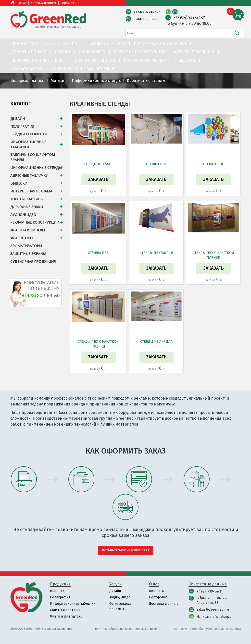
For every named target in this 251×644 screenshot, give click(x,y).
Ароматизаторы (27, 69)
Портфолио (158, 597)
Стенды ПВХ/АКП (98, 164)
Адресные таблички (194, 52)
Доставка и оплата (44, 3)
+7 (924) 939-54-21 (190, 18)
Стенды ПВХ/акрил (157, 253)
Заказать (98, 179)
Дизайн (62, 52)
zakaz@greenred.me (213, 610)
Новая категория (98, 69)
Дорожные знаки (29, 52)
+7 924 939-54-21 (210, 591)
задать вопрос (146, 19)
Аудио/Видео (92, 52)
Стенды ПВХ (156, 164)
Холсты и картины (65, 610)
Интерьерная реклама (146, 60)
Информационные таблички (163, 43)
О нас (23, 3)
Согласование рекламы (120, 606)
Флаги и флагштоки (95, 60)
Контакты (67, 3)
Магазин (59, 81)
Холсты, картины (63, 43)
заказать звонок (147, 12)
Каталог (21, 104)
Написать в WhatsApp (214, 617)
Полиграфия (24, 43)
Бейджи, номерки (107, 43)
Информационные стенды (38, 60)
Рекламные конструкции (140, 52)
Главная (38, 81)
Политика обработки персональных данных (125, 629)
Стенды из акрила (156, 342)
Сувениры (62, 69)
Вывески (186, 60)
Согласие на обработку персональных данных (207, 629)
